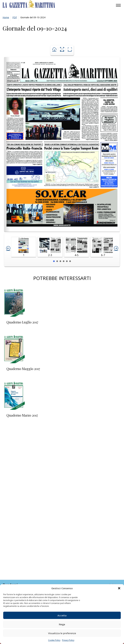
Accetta (62, 615)
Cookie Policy (54, 640)
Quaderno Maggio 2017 (23, 369)
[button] (119, 588)
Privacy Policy (68, 640)
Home (6, 17)
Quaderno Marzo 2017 (22, 415)
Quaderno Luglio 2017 (22, 322)
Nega (62, 624)
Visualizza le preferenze (62, 633)
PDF (15, 17)
